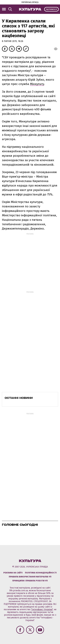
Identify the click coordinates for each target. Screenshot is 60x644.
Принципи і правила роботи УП (30, 581)
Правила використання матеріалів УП (30, 577)
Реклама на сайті (13, 573)
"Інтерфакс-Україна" (42, 609)
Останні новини (19, 398)
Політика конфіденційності (41, 573)
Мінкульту (37, 84)
